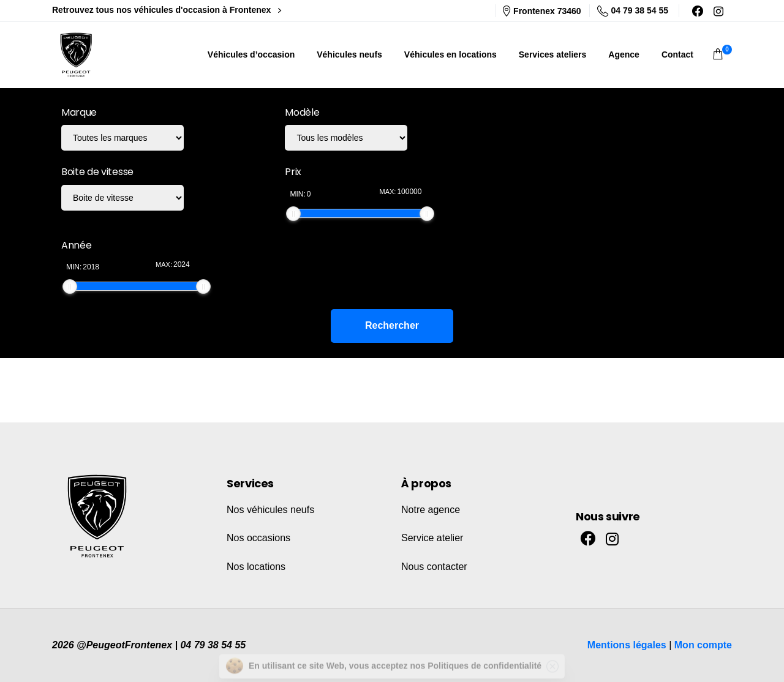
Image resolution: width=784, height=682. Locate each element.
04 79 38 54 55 (633, 11)
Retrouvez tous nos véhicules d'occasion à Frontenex (167, 10)
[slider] (293, 214)
